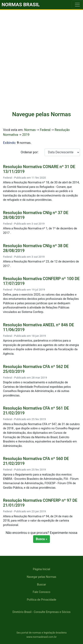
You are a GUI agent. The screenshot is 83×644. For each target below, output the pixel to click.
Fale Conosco (41, 592)
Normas (30, 130)
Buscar (41, 585)
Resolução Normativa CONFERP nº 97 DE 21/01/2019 (40, 503)
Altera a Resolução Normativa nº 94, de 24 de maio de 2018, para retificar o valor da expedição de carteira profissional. (38, 521)
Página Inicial (41, 569)
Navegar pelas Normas (41, 577)
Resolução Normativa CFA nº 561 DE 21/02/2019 (36, 411)
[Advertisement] (41, 63)
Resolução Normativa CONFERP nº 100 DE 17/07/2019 (41, 281)
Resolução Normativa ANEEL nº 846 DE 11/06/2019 (38, 327)
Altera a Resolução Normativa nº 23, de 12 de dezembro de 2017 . (41, 264)
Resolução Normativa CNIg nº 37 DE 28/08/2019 (36, 215)
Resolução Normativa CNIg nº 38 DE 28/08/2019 (36, 248)
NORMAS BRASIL (21, 5)
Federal (45, 130)
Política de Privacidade (42, 600)
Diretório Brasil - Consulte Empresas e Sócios (42, 612)
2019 (26, 135)
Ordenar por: (29, 152)
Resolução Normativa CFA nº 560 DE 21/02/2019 (36, 461)
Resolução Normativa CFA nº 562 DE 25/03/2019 (36, 369)
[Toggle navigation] (77, 5)
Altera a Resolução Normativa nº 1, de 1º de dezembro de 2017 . (40, 231)
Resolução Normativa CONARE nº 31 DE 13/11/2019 (39, 169)
